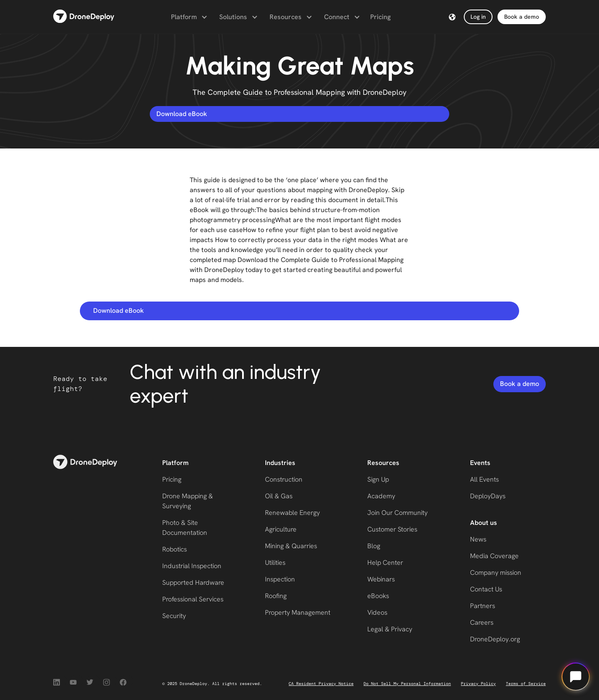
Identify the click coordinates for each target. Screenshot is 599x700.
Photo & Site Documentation (185, 528)
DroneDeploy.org (495, 639)
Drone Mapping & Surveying (188, 501)
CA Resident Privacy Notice (321, 684)
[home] (84, 17)
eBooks (378, 596)
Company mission (496, 573)
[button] (188, 17)
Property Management (298, 612)
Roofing (276, 596)
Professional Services (193, 599)
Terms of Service (526, 684)
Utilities (275, 563)
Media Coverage (494, 556)
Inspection (280, 579)
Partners (483, 606)
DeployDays (488, 496)
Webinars (381, 579)
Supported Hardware (193, 583)
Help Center (385, 563)
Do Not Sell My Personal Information (407, 684)
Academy (381, 496)
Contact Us (486, 589)
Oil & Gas (279, 496)
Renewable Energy (292, 513)
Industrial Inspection (192, 566)
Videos (377, 612)
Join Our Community (397, 513)
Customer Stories (392, 529)
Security (174, 616)
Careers (482, 622)
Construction (284, 479)
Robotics (175, 549)
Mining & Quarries (291, 546)
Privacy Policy (478, 684)
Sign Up (378, 479)
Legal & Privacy (390, 629)
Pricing (380, 17)
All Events (484, 479)
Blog (374, 546)
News (478, 539)
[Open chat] (576, 677)
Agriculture (281, 529)
